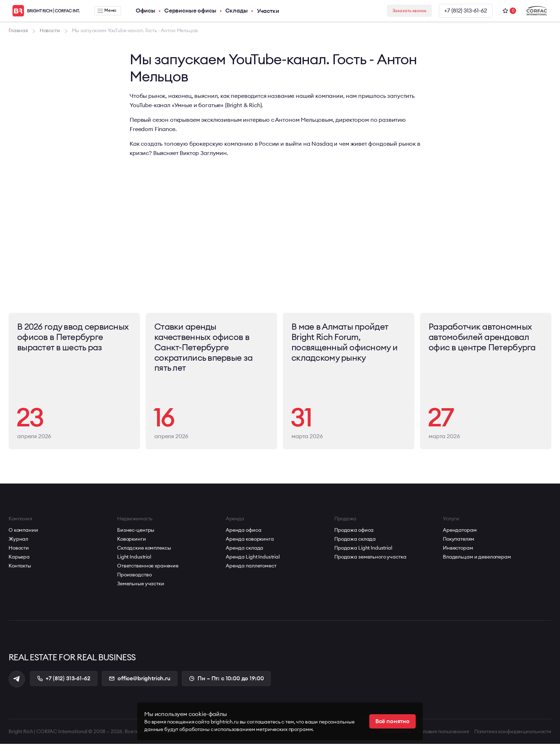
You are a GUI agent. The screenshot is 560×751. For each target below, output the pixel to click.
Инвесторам (458, 554)
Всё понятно (392, 721)
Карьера (19, 563)
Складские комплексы (144, 554)
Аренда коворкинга (250, 545)
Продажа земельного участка (370, 563)
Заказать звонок (402, 11)
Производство (134, 581)
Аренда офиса (243, 536)
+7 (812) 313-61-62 (465, 11)
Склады (232, 11)
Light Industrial (134, 563)
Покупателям (458, 545)
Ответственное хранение (148, 572)
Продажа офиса (354, 536)
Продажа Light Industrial (363, 554)
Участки (263, 11)
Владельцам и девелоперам (477, 563)
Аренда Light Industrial (253, 563)
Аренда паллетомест (251, 572)
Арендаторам (460, 536)
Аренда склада (244, 554)
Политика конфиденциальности (513, 739)
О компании (23, 536)
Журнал (18, 545)
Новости (19, 554)
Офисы (141, 11)
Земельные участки (141, 590)
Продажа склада (355, 545)
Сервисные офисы (186, 11)
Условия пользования (442, 739)
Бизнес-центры (136, 536)
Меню (105, 11)
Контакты (20, 572)
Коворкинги (132, 545)
